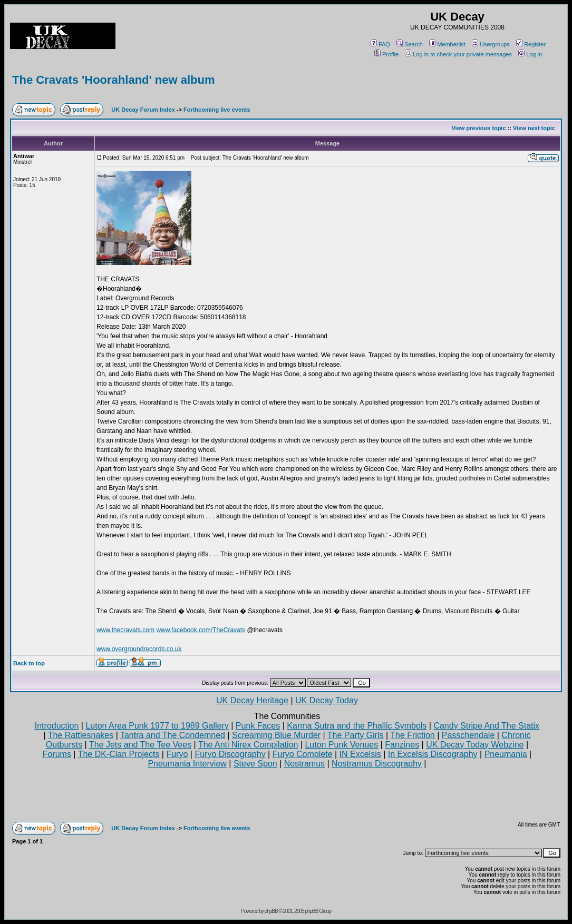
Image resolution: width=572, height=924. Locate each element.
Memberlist (447, 44)
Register (531, 44)
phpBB (271, 911)
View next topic (534, 128)
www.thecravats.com (125, 630)
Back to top (29, 663)
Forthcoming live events (217, 110)
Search (410, 44)
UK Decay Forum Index (143, 110)
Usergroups (491, 44)
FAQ (380, 44)
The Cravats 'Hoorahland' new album (114, 80)
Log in (530, 54)
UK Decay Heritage (252, 700)
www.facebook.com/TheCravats (201, 630)
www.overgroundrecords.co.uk (139, 649)
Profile (386, 54)
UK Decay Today (327, 700)
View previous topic (478, 128)
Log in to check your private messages (458, 54)
